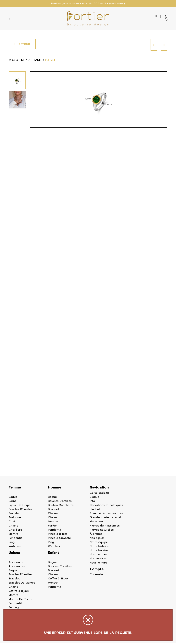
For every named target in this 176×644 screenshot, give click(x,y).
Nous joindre (98, 563)
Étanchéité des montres (106, 514)
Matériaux (97, 522)
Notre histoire (99, 547)
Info (92, 502)
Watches (15, 547)
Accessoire (16, 563)
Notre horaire (99, 551)
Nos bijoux (97, 539)
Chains (53, 518)
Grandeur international (105, 518)
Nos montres (98, 555)
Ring (12, 543)
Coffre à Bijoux (19, 592)
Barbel (13, 502)
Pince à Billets (58, 535)
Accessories (17, 567)
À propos (96, 535)
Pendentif (15, 539)
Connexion (97, 575)
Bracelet (14, 514)
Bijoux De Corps (19, 506)
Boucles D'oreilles (20, 510)
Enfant (53, 553)
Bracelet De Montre (22, 583)
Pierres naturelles (102, 530)
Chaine (13, 526)
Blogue (94, 498)
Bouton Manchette (61, 506)
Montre (13, 535)
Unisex (14, 553)
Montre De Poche (20, 600)
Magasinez (18, 61)
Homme (55, 488)
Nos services (98, 559)
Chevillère (15, 530)
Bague (13, 498)
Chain (13, 522)
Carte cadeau (99, 493)
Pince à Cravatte (59, 539)
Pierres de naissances (105, 526)
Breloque (15, 518)
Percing (14, 608)
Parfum (53, 526)
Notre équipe (99, 543)
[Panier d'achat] (166, 17)
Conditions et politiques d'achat (106, 508)
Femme (15, 488)
